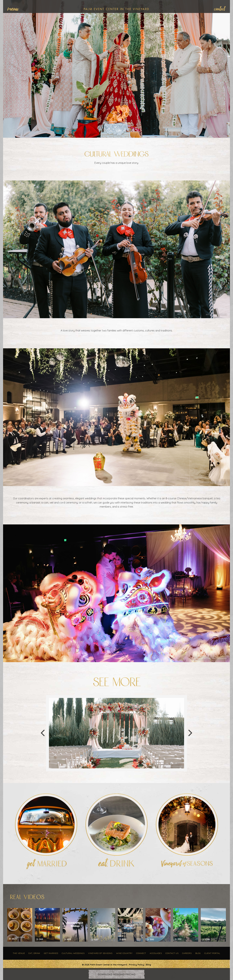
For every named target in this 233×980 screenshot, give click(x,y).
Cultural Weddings (73, 953)
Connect (141, 953)
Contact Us (172, 953)
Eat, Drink (34, 953)
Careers (187, 953)
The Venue (19, 953)
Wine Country (124, 953)
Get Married (51, 953)
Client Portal (212, 953)
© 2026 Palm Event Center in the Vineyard (104, 965)
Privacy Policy (137, 965)
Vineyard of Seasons (100, 953)
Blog (198, 953)
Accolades (156, 953)
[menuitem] (15, 8)
